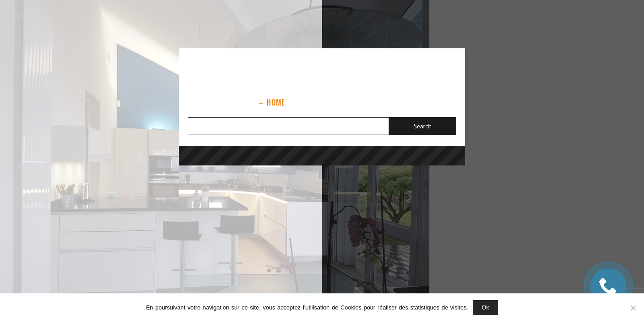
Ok (485, 307)
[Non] (633, 308)
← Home (271, 102)
